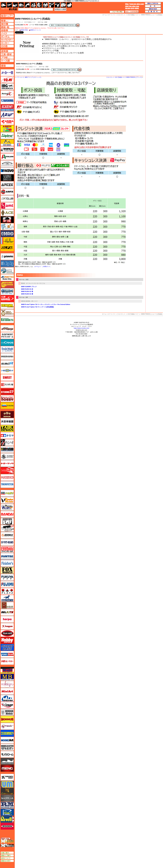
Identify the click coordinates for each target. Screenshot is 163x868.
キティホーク (7, 271)
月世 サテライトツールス (7, 299)
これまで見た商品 (117, 12)
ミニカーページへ (7, 43)
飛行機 (9, 5)
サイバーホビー (7, 329)
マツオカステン (7, 684)
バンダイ (7, 514)
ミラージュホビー (7, 705)
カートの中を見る (132, 12)
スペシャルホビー (7, 399)
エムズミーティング (7, 845)
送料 (153, 6)
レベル (7, 819)
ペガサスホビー (7, 605)
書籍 (69, 5)
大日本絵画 (7, 421)
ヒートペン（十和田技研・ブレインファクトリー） (7, 528)
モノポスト (7, 761)
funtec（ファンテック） (7, 556)
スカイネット (20, 67)
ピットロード (7, 542)
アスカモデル (7, 122)
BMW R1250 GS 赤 (27, 289)
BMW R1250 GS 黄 (27, 294)
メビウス (7, 719)
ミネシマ (7, 698)
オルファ (7, 248)
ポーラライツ (7, 633)
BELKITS (7, 612)
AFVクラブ (7, 199)
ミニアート (7, 691)
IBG (7, 87)
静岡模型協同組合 (7, 357)
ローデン (7, 826)
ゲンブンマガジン (7, 306)
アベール (7, 129)
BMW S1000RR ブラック (29, 287)
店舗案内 (153, 12)
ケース (63, 5)
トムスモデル (7, 470)
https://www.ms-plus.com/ (81, 328)
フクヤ (7, 577)
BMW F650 (24, 30)
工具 (51, 5)
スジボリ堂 (7, 385)
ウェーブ (7, 171)
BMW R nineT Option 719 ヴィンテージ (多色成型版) (38, 307)
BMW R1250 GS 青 (27, 291)
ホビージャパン (7, 640)
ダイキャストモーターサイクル (36, 283)
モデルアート (7, 740)
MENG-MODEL (26, 301)
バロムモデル (7, 507)
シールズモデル (7, 350)
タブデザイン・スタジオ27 (7, 428)
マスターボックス (7, 677)
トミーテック (7, 463)
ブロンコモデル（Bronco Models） (7, 598)
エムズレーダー (7, 840)
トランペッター (7, 484)
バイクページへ (7, 33)
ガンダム (39, 5)
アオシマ (7, 101)
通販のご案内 (7, 855)
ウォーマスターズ (7, 178)
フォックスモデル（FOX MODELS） (7, 570)
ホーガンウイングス (7, 626)
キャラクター (33, 5)
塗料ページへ (7, 51)
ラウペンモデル (7, 805)
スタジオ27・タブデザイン (7, 392)
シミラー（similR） (7, 364)
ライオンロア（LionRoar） (7, 791)
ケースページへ (7, 61)
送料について (7, 858)
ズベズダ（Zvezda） (7, 406)
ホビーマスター (7, 661)
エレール (7, 241)
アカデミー (7, 108)
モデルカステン (7, 747)
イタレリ (7, 157)
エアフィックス (7, 192)
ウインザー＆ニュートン (7, 164)
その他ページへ (7, 46)
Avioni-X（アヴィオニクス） (7, 94)
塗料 (45, 5)
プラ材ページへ (7, 57)
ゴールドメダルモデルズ (7, 313)
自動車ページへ (7, 30)
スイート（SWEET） (7, 378)
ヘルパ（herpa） (7, 619)
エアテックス (7, 185)
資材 (57, 5)
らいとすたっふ (7, 798)
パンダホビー (7, 521)
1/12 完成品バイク (30, 22)
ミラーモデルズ (7, 712)
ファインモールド (7, 549)
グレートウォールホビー (7, 292)
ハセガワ (7, 493)
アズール (7, 115)
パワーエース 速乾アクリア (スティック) (29, 77)
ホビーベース (7, 647)
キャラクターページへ (7, 40)
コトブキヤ (7, 320)
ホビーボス (7, 654)
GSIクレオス (7, 343)
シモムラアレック (7, 371)
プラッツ (7, 591)
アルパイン (7, 136)
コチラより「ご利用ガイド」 (43, 267)
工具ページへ (7, 54)
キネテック (7, 278)
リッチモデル (7, 812)
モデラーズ (7, 733)
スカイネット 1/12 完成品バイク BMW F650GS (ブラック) (124, 77)
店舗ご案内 (7, 853)
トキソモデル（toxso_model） (7, 456)
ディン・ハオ (7, 442)
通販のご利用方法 (153, 4)
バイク (27, 5)
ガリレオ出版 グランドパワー (7, 285)
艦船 (15, 5)
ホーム (104, 314)
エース (7, 213)
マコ (7, 670)
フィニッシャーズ (7, 563)
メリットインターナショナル (7, 726)
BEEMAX (7, 535)
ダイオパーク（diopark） (7, 414)
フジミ (7, 584)
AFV (7, 21)
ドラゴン (7, 477)
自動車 (21, 5)
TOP (9, 9)
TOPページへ (7, 16)
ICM (7, 80)
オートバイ (112, 314)
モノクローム (7, 754)
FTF (7, 220)
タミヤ (7, 435)
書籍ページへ (7, 66)
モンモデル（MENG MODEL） (7, 768)
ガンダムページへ (7, 37)
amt (7, 206)
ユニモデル (7, 777)
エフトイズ (7, 227)
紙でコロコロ (7, 264)
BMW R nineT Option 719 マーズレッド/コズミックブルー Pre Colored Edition (46, 304)
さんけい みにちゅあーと (7, 336)
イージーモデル (7, 143)
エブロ (7, 234)
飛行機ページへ (7, 24)
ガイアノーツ (7, 257)
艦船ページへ (7, 27)
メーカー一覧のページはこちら (7, 73)
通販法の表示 (7, 861)
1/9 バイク (34, 301)
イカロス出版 (7, 150)
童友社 (23, 283)
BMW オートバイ (36, 30)
